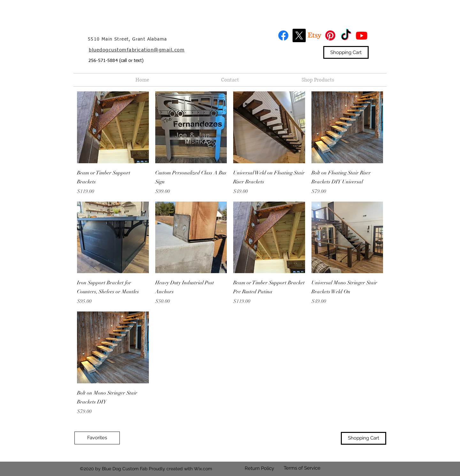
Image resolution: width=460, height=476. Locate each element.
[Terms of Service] (302, 468)
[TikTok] (346, 35)
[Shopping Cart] (346, 52)
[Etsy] (315, 35)
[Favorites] (97, 438)
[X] (299, 35)
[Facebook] (283, 35)
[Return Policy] (259, 469)
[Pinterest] (330, 35)
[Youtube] (362, 35)
